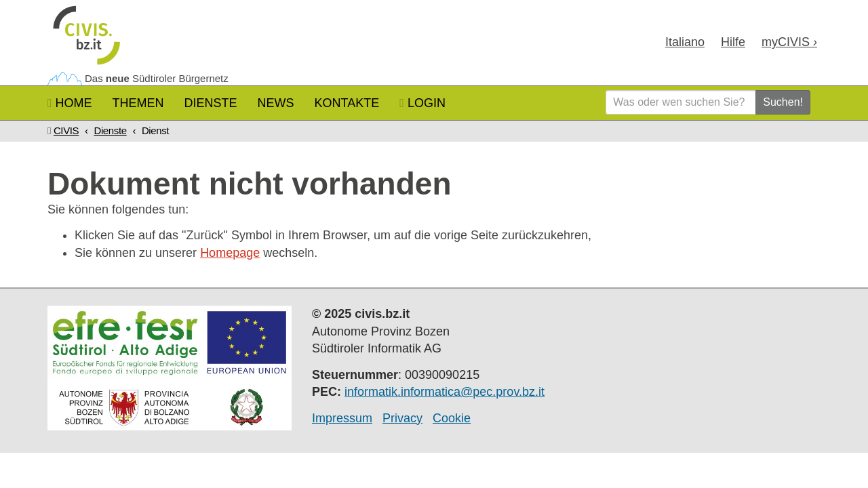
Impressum (342, 418)
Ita (685, 42)
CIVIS (66, 130)
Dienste (211, 103)
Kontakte (347, 103)
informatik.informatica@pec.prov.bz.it (445, 392)
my (789, 42)
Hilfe (733, 42)
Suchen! (783, 102)
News (276, 103)
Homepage (230, 253)
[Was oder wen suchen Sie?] (681, 102)
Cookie (452, 418)
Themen (138, 103)
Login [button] (422, 103)
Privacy (402, 418)
